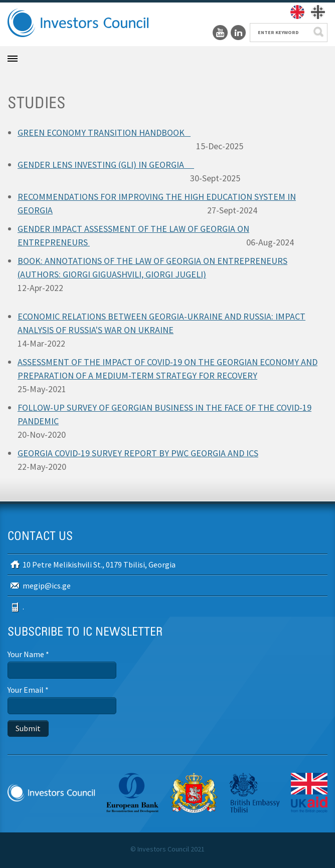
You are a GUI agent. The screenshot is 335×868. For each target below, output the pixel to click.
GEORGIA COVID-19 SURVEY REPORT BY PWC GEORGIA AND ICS (138, 453)
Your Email (28, 690)
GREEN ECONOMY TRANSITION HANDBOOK (104, 132)
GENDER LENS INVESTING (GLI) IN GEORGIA (106, 165)
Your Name (28, 654)
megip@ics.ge (47, 586)
